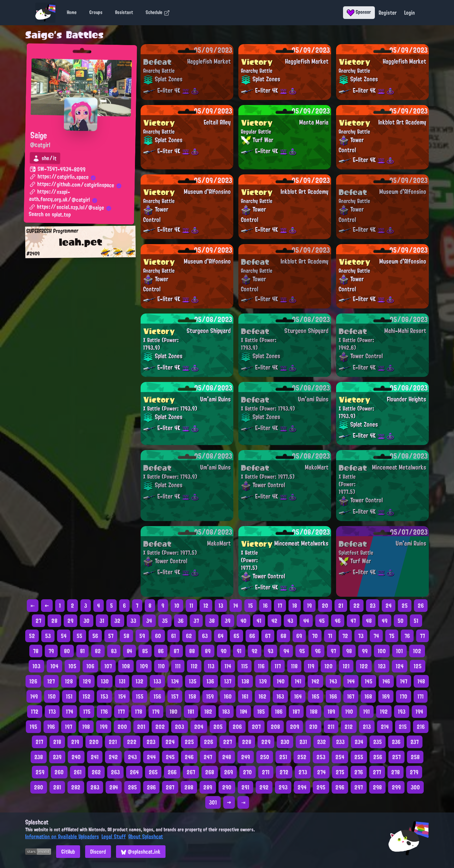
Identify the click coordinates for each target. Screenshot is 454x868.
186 (279, 712)
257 (396, 757)
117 (278, 666)
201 (141, 727)
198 (86, 727)
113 (211, 666)
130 (105, 681)
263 (115, 772)
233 (340, 742)
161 (245, 696)
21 (341, 606)
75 (392, 636)
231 (303, 742)
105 (72, 666)
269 (229, 772)
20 (325, 606)
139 (263, 681)
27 (38, 621)
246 (189, 757)
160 (228, 696)
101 (399, 651)
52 (32, 636)
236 (396, 742)
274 (321, 772)
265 (153, 772)
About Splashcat (146, 836)
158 (192, 696)
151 (69, 696)
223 (151, 742)
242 (113, 757)
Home (72, 12)
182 (208, 712)
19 (309, 606)
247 (208, 757)
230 (285, 742)
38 (212, 621)
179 (156, 712)
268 (210, 772)
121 (346, 666)
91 (239, 651)
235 (378, 742)
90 (224, 651)
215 (403, 727)
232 (322, 742)
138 (245, 681)
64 (221, 636)
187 (296, 712)
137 (228, 681)
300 (415, 787)
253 (321, 757)
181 (191, 712)
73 (361, 636)
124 (400, 666)
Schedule (158, 12)
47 (353, 621)
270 (247, 772)
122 (364, 666)
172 (35, 712)
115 (244, 666)
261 (78, 772)
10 (177, 606)
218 (57, 742)
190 (349, 712)
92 (255, 651)
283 (95, 787)
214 (385, 727)
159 (210, 696)
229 (266, 742)
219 (75, 742)
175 (87, 712)
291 (245, 787)
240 (76, 757)
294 (302, 787)
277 (377, 772)
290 (227, 787)
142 (315, 681)
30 (87, 621)
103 (36, 666)
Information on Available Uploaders (62, 836)
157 (175, 696)
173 (52, 712)
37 (196, 621)
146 (386, 681)
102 (417, 651)
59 (142, 636)
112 (194, 666)
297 (359, 787)
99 (365, 651)
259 (40, 772)
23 (373, 606)
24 (389, 606)
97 (333, 651)
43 (290, 621)
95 (302, 651)
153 (104, 696)
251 (283, 757)
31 (102, 621)
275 (340, 772)
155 (140, 696)
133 (157, 681)
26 (421, 606)
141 (298, 681)
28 (54, 621)
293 (283, 787)
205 (218, 727)
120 (329, 666)
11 (191, 606)
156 (157, 696)
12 (206, 606)
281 (57, 787)
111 (178, 666)
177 (121, 712)
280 (39, 787)
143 (333, 681)
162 (262, 696)
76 (407, 636)
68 (283, 636)
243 (132, 757)
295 (321, 787)
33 (133, 621)
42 (274, 621)
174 (70, 712)
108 (126, 666)
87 (176, 651)
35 (165, 621)
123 (382, 666)
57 (111, 636)
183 (226, 712)
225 (189, 742)
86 (161, 651)
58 (126, 636)
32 (117, 621)
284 (114, 787)
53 (48, 636)
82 (98, 651)
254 (340, 757)
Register (388, 13)
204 (199, 727)
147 (404, 681)
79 (51, 651)
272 (284, 772)
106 (90, 666)
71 (330, 636)
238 (39, 757)
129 (87, 681)
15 (250, 606)
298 (377, 787)
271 (266, 772)
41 (259, 621)
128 (69, 681)
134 (175, 681)
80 (67, 651)
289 (208, 787)
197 (69, 727)
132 (140, 681)
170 (404, 696)
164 (298, 696)
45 (322, 621)
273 (303, 772)
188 (314, 712)
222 (132, 742)
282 (76, 787)
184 (244, 712)
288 (189, 787)
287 (170, 787)
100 (382, 651)
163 (280, 696)
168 (368, 696)
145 (369, 681)
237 (415, 742)
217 (39, 742)
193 (402, 712)
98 (349, 651)
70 (315, 636)
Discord (98, 852)
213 (367, 727)
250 (265, 757)
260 (59, 772)
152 (87, 696)
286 (151, 787)
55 (79, 636)
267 (191, 772)
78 (36, 651)
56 (95, 636)
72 (345, 636)
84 (129, 651)
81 (82, 651)
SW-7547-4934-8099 (58, 169)
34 (149, 621)
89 (208, 651)
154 (122, 696)
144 (351, 681)
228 (247, 742)
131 (122, 681)
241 (95, 757)
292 (264, 787)
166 (333, 696)
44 (306, 621)
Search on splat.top (50, 215)
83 (114, 651)
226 (209, 742)
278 (396, 772)
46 (338, 621)
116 (261, 666)
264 (134, 772)
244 (151, 757)
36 (181, 621)
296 (340, 787)
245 (170, 757)
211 (331, 727)
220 (94, 742)
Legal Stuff (114, 836)
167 (351, 696)
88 (192, 651)
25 (405, 606)
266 (172, 772)
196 (51, 727)
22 (357, 606)
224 (170, 742)
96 (318, 651)
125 (418, 666)
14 (236, 606)
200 (122, 727)
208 (275, 727)
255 (359, 757)
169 (386, 696)
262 (96, 772)
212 (349, 727)
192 (384, 712)
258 (415, 757)
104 (54, 666)
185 (261, 712)
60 (158, 636)
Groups (96, 12)
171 (421, 696)
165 (316, 696)
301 (213, 802)
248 (227, 757)
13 (221, 606)
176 (104, 712)
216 (421, 727)
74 (376, 636)
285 (132, 787)
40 (244, 621)
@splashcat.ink (141, 852)
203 (180, 727)
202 (160, 727)
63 (205, 636)
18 (295, 606)
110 (161, 666)
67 (268, 636)
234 (359, 742)
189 (331, 712)
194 (419, 712)
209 (295, 727)
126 (33, 681)
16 (265, 606)
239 (57, 757)
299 (396, 787)
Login (410, 13)
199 (104, 727)
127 (51, 681)
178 (139, 712)
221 (113, 742)
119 (311, 666)
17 (280, 606)
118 (294, 666)
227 (228, 742)
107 (108, 666)
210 (313, 727)
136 (210, 681)
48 (369, 621)
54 (64, 636)
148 (421, 681)
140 (281, 681)
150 (52, 696)
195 (33, 727)
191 (367, 712)
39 (228, 621)
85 (145, 651)
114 (228, 666)
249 (246, 757)
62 (189, 636)
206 (237, 727)
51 (416, 621)
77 (422, 636)
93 (271, 651)
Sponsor (359, 12)
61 (174, 636)
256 (378, 757)
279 (414, 772)
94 (286, 651)
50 (401, 621)
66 (252, 636)
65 (236, 636)
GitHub (68, 852)
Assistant (124, 12)
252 (302, 757)
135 (193, 681)
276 (359, 772)
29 (70, 621)
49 (385, 621)
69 (299, 636)
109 (144, 666)
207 (256, 727)
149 (34, 696)
